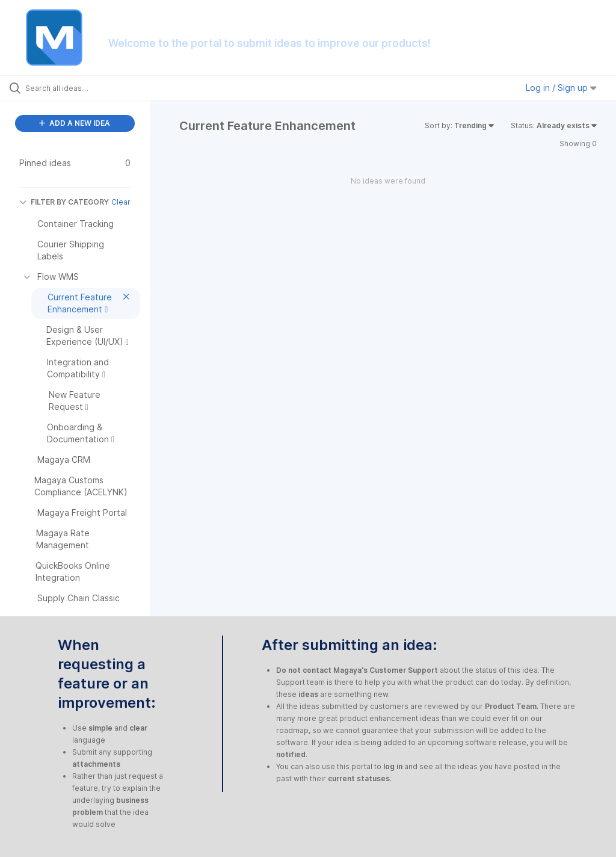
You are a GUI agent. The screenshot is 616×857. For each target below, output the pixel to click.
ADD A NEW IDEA (75, 123)
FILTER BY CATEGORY (64, 202)
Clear (121, 202)
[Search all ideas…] (81, 88)
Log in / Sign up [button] (561, 88)
